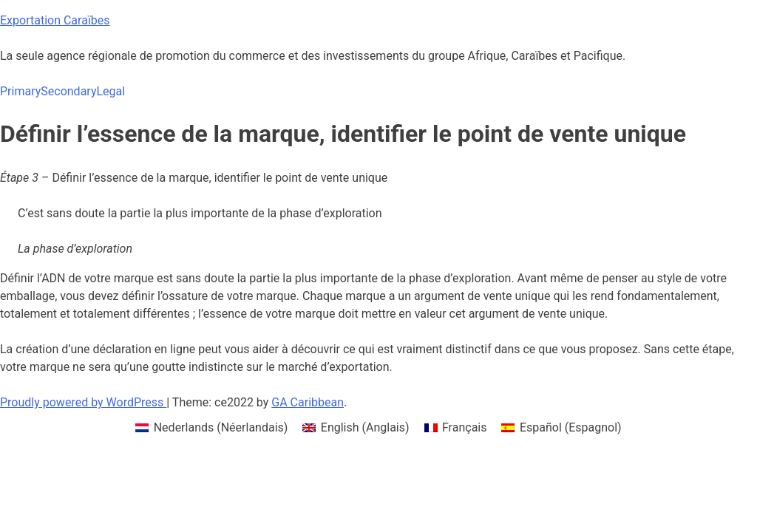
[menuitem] (211, 428)
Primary (20, 91)
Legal (111, 91)
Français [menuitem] (465, 427)
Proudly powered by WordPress (83, 402)
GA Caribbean (308, 402)
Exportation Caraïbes (55, 20)
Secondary (68, 91)
